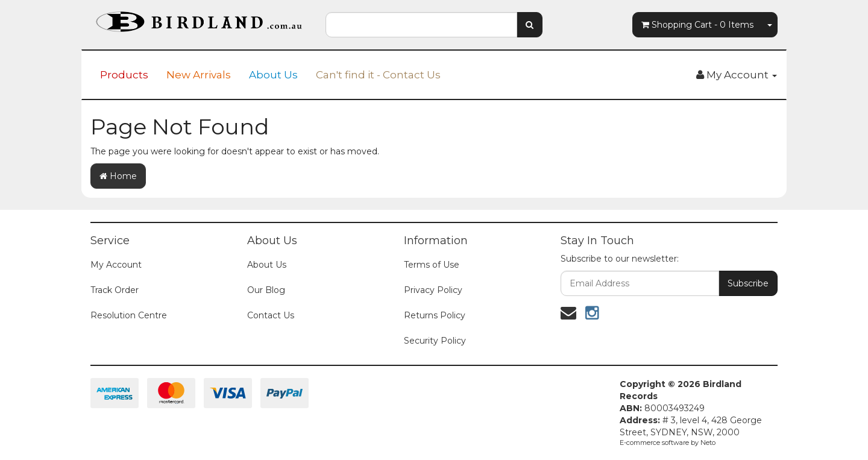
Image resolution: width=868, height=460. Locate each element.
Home (118, 176)
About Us (273, 75)
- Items (697, 25)
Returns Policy (435, 315)
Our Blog (266, 290)
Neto (708, 443)
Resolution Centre (129, 315)
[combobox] (421, 25)
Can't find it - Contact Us (378, 75)
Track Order (115, 290)
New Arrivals (199, 75)
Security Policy (435, 341)
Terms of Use (432, 265)
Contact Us (271, 315)
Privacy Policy (433, 290)
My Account (116, 265)
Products (124, 75)
